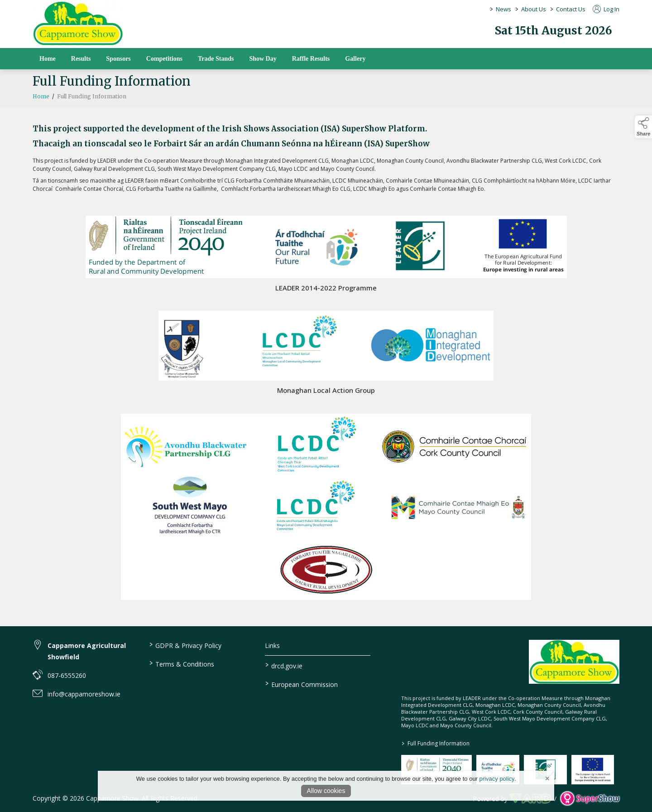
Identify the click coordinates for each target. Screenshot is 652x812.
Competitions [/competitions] (164, 59)
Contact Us (571, 9)
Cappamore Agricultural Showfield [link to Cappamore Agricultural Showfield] (87, 651)
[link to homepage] (78, 23)
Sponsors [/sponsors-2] (118, 59)
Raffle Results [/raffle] (311, 59)
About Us (534, 9)
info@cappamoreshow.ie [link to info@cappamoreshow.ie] (84, 694)
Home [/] (48, 59)
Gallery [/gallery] (355, 59)
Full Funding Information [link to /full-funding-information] (436, 743)
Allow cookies (326, 791)
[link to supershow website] (590, 799)
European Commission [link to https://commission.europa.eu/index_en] (302, 684)
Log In (606, 9)
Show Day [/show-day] (263, 59)
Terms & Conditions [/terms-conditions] (181, 663)
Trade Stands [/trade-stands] (216, 59)
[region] (326, 164)
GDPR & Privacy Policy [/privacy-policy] (185, 645)
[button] (643, 127)
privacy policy (497, 779)
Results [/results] (81, 59)
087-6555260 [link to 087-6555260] (67, 675)
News (503, 9)
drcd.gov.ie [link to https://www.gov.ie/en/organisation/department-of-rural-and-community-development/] (284, 665)
